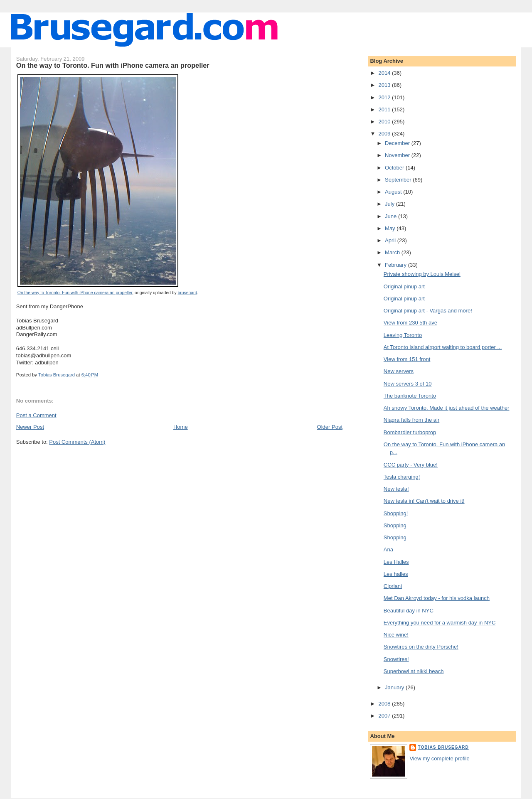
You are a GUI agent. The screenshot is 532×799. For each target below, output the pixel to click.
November (398, 155)
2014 (385, 73)
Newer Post (30, 427)
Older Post (330, 427)
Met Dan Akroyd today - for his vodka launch (437, 598)
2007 (385, 716)
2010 (385, 122)
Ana (388, 549)
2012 (385, 97)
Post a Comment (36, 415)
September (399, 180)
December (398, 143)
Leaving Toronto (403, 335)
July (390, 204)
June (392, 216)
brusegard (188, 293)
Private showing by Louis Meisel (422, 274)
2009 (385, 134)
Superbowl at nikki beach (414, 671)
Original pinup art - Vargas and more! (428, 311)
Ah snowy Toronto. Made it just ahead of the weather (447, 408)
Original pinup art (404, 286)
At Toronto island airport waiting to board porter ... (443, 347)
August (394, 192)
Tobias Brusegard (443, 747)
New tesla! (396, 489)
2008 (385, 704)
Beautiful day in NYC (409, 611)
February (397, 265)
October (395, 168)
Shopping (395, 525)
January (395, 687)
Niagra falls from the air (411, 420)
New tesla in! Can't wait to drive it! (424, 501)
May (391, 228)
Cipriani (393, 586)
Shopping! (396, 513)
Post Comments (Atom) (77, 442)
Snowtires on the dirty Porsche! (421, 647)
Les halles (396, 574)
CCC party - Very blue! (411, 465)
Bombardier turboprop (410, 432)
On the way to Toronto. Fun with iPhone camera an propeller (75, 293)
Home (181, 427)
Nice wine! (396, 635)
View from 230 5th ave (410, 323)
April (391, 240)
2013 (385, 85)
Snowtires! (396, 659)
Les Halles (396, 562)
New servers (399, 371)
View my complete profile (439, 758)
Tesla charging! (402, 477)
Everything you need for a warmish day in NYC (440, 623)
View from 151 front (407, 359)
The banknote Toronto (410, 396)
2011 (385, 109)
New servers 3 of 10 (408, 384)
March (393, 252)
